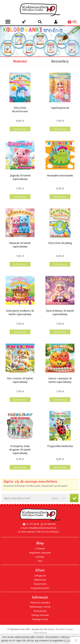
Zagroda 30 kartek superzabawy (20, 177)
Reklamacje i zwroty (40, 607)
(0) (72, 22)
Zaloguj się (40, 575)
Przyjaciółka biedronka (60, 446)
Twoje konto (40, 584)
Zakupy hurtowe (40, 615)
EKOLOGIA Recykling (60, 243)
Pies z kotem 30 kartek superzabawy (20, 380)
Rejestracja (40, 580)
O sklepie (40, 548)
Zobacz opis (20, 129)
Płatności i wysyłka (40, 602)
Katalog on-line (40, 619)
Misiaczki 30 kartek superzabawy (20, 245)
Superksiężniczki (60, 108)
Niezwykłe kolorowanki (60, 175)
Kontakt (40, 557)
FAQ (40, 561)
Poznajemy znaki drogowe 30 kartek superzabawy (20, 450)
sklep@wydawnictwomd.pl (42, 528)
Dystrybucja (40, 611)
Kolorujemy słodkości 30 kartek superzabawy (20, 312)
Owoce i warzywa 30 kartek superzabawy (60, 380)
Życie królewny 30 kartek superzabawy (60, 312)
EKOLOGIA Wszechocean (20, 109)
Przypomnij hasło (40, 588)
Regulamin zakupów (40, 553)
